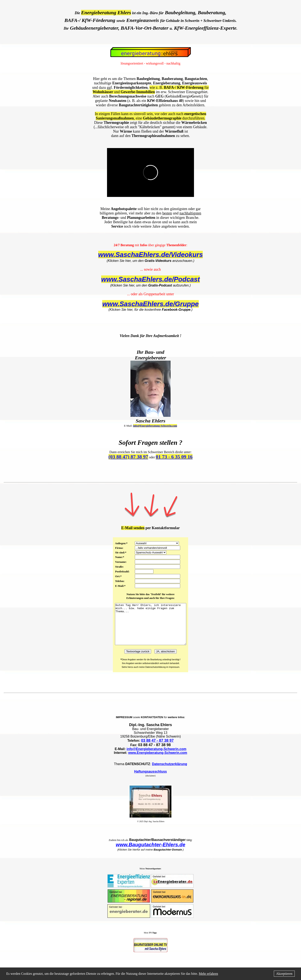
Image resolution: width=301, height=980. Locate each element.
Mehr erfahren (208, 974)
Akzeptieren (284, 974)
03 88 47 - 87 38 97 (157, 749)
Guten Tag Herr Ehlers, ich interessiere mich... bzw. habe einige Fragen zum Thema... (151, 628)
